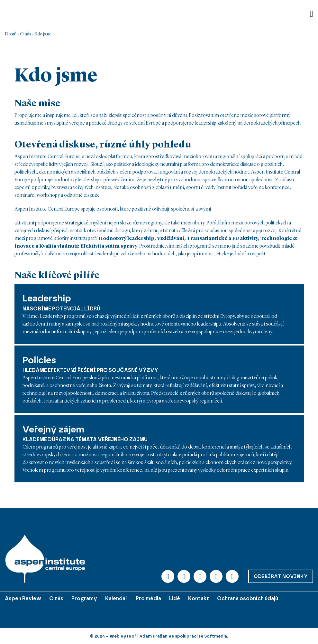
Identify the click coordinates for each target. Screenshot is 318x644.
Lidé (175, 598)
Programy (84, 598)
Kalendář (116, 598)
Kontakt (199, 598)
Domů (11, 34)
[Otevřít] (312, 14)
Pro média (148, 598)
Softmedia (216, 636)
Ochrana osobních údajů (248, 598)
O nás (25, 34)
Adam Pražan (153, 636)
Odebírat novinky (281, 576)
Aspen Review (23, 598)
